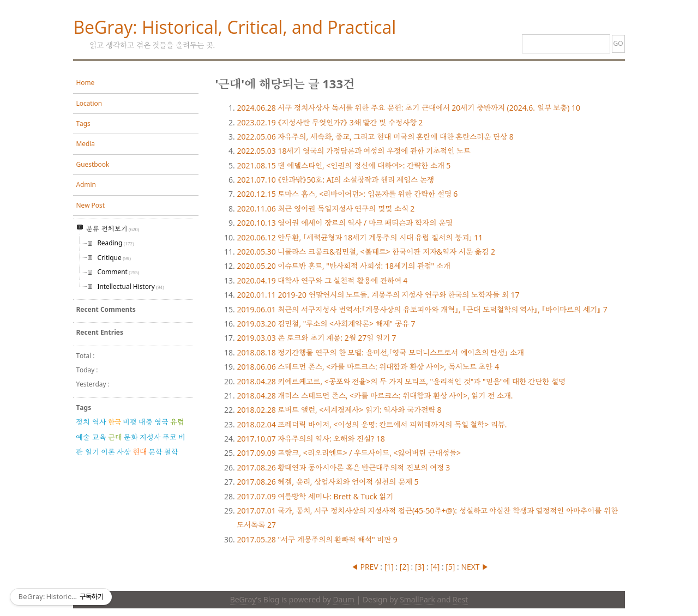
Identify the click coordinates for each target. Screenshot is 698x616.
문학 (155, 452)
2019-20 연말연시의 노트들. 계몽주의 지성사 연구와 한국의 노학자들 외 (378, 295)
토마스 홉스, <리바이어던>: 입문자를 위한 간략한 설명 (347, 194)
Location (89, 103)
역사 (99, 422)
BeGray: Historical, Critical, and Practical (234, 27)
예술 (83, 437)
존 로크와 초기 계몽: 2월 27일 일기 (316, 338)
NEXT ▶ (475, 567)
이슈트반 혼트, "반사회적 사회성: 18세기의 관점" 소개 (343, 266)
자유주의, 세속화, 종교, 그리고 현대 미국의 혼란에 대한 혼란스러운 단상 (375, 137)
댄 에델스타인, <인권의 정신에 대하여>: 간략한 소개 (344, 165)
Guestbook (92, 164)
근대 (115, 437)
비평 (130, 422)
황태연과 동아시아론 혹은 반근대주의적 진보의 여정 (343, 467)
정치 (83, 422)
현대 (140, 452)
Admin (86, 185)
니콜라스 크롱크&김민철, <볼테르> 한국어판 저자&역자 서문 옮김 (366, 252)
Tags (83, 123)
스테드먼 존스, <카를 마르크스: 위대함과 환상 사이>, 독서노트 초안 (368, 367)
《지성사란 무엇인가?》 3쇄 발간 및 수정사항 (330, 122)
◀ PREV (366, 567)
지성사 (150, 437)
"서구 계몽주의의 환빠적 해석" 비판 (317, 539)
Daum (343, 599)
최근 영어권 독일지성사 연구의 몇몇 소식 (326, 209)
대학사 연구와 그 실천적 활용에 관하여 (322, 280)
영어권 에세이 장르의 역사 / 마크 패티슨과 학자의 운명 (344, 223)
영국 (161, 422)
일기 (92, 452)
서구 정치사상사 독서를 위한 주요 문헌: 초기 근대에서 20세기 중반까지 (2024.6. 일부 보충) (408, 108)
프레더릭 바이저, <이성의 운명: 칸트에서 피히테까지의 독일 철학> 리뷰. (372, 424)
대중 (146, 422)
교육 (99, 437)
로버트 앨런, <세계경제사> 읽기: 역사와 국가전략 (339, 410)
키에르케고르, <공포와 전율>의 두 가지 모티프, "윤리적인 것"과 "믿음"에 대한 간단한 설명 (401, 381)
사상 (124, 452)
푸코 (170, 437)
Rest (460, 599)
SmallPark (417, 599)
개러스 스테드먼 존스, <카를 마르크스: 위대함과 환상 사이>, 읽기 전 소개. (375, 395)
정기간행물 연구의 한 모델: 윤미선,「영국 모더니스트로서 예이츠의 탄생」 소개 (380, 352)
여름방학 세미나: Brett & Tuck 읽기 (315, 496)
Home (85, 83)
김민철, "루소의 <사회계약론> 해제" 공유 (326, 324)
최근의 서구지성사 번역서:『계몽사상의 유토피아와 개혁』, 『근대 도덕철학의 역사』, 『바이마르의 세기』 (422, 309)
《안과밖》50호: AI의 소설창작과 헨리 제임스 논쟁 (335, 180)
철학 (171, 452)
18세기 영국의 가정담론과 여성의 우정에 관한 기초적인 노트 (354, 151)
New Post (90, 205)
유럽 (177, 422)
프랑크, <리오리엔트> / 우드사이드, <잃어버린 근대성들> (349, 453)
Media (85, 144)
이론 (108, 452)
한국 (115, 422)
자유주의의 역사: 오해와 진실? (311, 439)
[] (389, 567)
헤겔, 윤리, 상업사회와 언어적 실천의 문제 (327, 482)
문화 (131, 437)
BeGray (243, 599)
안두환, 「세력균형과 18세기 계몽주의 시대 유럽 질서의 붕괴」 (360, 237)
